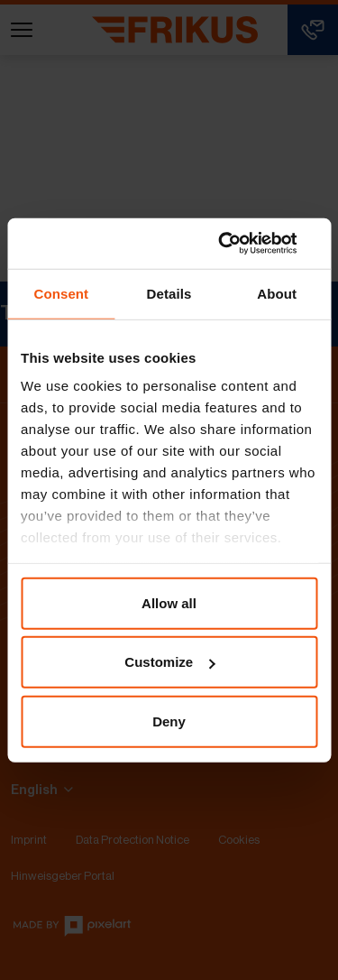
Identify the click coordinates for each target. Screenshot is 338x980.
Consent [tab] (61, 293)
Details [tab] (169, 293)
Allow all (169, 602)
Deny (169, 721)
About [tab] (277, 293)
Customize (169, 662)
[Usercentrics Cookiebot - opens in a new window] (241, 244)
